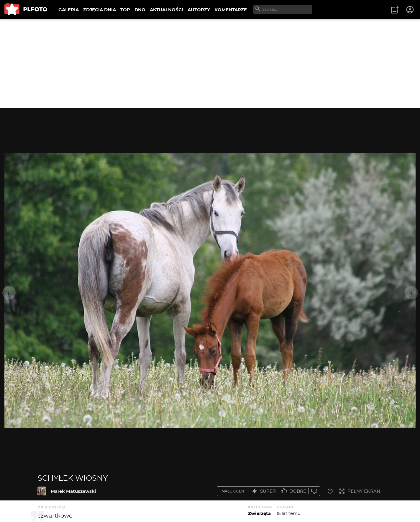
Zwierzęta (259, 513)
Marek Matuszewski (73, 491)
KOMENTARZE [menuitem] (231, 10)
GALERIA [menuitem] (69, 10)
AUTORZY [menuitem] (199, 10)
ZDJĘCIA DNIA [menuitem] (100, 10)
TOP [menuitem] (125, 10)
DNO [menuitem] (140, 10)
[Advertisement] (210, 63)
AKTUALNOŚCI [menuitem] (166, 10)
